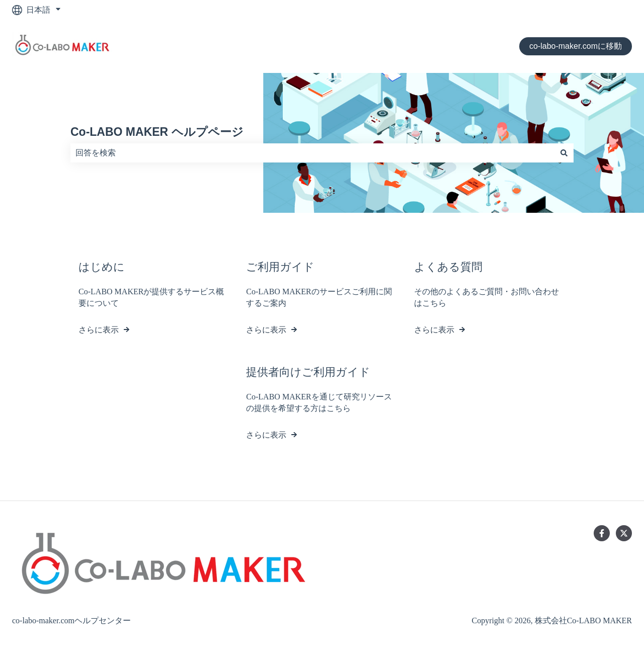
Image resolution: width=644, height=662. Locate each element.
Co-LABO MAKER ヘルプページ (157, 132)
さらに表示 (99, 330)
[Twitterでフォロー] (624, 533)
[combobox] (312, 153)
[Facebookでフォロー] (602, 533)
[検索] (564, 153)
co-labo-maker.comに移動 (576, 46)
